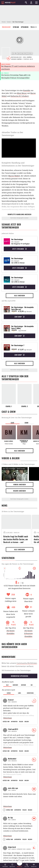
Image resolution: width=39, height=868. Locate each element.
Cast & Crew (9, 412)
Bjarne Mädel (14, 176)
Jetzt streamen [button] (20, 249)
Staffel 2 (25, 406)
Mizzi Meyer (22, 93)
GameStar (23, 855)
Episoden (25, 27)
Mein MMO (23, 860)
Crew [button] (27, 423)
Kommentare (9, 657)
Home (4, 22)
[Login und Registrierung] (31, 3)
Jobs (6, 855)
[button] (5, 865)
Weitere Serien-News (13, 733)
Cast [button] (12, 423)
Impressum (8, 845)
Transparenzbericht (26, 850)
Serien (9, 22)
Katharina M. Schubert (20, 96)
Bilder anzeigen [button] (20, 491)
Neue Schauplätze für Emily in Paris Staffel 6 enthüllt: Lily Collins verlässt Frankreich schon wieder (16, 762)
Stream (16, 27)
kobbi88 (16, 690)
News (5, 505)
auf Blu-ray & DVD (9, 301)
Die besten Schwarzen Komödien (28, 633)
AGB (21, 845)
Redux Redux (20, 788)
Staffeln (26, 59)
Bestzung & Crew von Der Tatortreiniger (17, 418)
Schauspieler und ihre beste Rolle (18, 695)
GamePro (7, 860)
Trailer (34, 27)
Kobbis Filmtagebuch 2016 (19, 713)
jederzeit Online (8, 233)
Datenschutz (9, 850)
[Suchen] (26, 3)
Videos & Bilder (11, 458)
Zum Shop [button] (19, 317)
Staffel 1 (9, 406)
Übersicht (6, 27)
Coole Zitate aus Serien (19, 703)
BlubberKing (16, 699)
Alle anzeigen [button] (20, 295)
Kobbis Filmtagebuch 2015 (19, 685)
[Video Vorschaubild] (15, 474)
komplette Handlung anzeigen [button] (19, 214)
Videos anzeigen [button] (20, 484)
